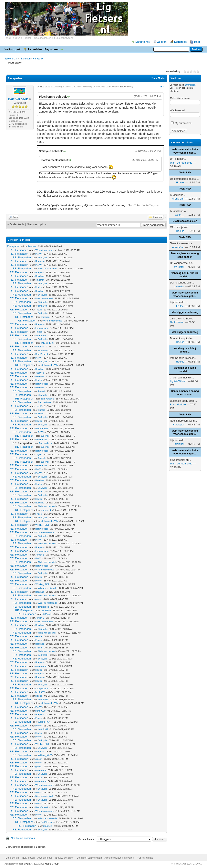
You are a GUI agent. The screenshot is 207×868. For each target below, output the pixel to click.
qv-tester (179, 267)
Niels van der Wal (44, 298)
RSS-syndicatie (145, 858)
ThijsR (38, 310)
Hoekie (39, 287)
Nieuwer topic (35, 224)
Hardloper (179, 425)
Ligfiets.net (142, 42)
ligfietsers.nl (11, 59)
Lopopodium (42, 328)
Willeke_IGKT (48, 343)
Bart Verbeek (18, 99)
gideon (39, 599)
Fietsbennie (41, 440)
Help (197, 42)
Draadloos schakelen (185, 221)
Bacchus (40, 276)
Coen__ (180, 215)
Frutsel (42, 391)
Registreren (52, 49)
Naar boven (28, 858)
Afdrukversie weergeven (23, 838)
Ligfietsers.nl (13, 858)
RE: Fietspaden (19, 250)
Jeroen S (40, 555)
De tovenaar (177, 322)
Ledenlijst (180, 42)
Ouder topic (17, 224)
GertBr (39, 636)
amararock (41, 336)
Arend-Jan (178, 199)
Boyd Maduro (178, 404)
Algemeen (25, 59)
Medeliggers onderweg (185, 312)
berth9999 (46, 610)
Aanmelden (35, 49)
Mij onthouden (181, 123)
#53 (162, 87)
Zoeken (162, 42)
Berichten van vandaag (89, 858)
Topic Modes (158, 78)
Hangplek (38, 59)
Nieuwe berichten (65, 858)
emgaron (40, 280)
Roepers (32, 246)
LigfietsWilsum (179, 381)
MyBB (27, 864)
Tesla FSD (185, 173)
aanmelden (190, 85)
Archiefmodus (45, 858)
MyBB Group (52, 864)
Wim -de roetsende (45, 250)
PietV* (39, 254)
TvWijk (41, 432)
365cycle (43, 258)
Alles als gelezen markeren (119, 858)
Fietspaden (14, 246)
